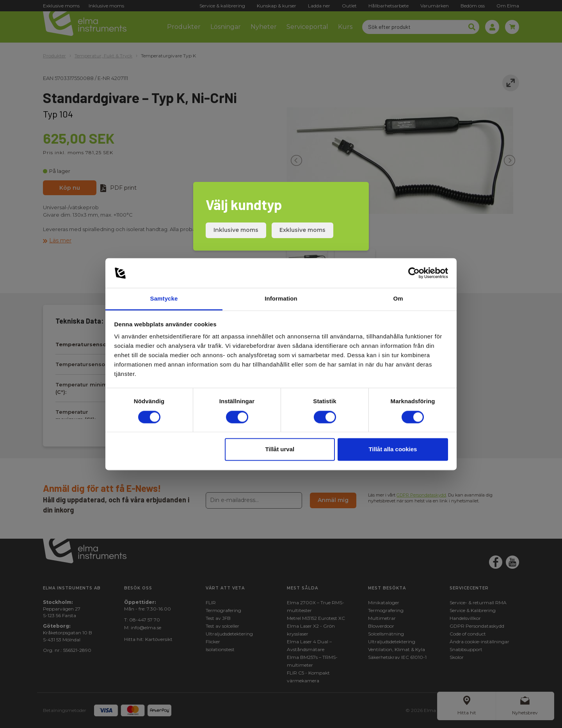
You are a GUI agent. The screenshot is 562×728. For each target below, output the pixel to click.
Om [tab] (398, 299)
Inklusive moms (236, 230)
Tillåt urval (280, 449)
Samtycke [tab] (164, 299)
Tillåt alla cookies (393, 449)
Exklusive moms (302, 230)
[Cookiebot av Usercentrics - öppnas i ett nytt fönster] (414, 273)
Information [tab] (281, 299)
